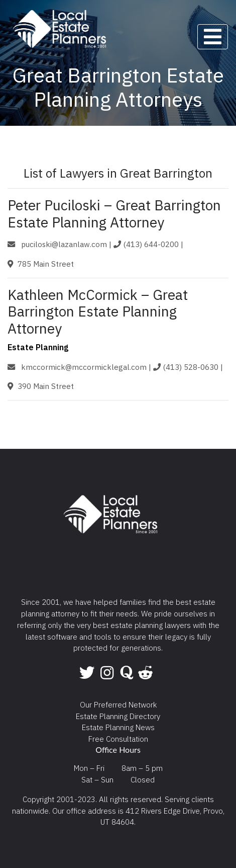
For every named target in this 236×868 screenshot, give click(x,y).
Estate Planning (38, 347)
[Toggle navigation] (213, 37)
